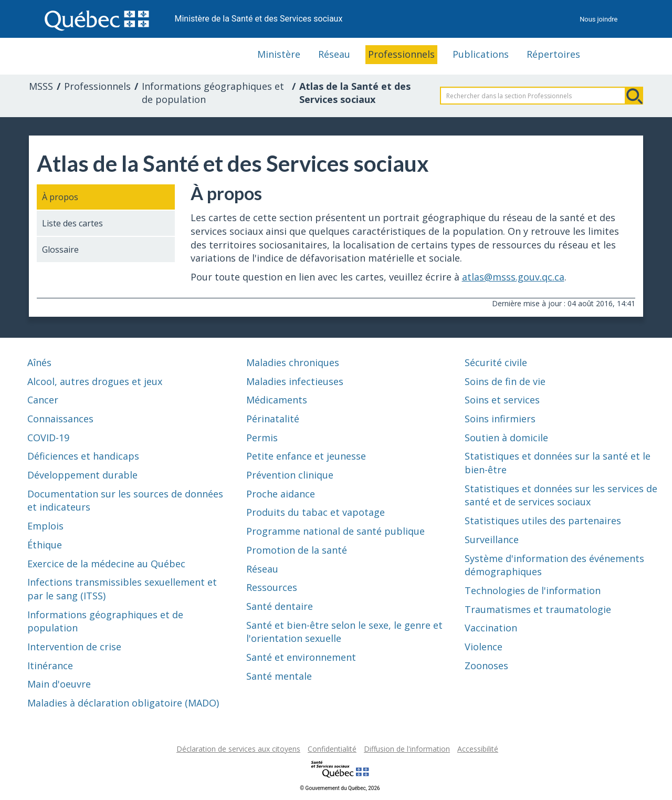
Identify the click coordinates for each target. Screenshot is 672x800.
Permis (262, 438)
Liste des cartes (72, 223)
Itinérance (50, 666)
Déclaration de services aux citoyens (238, 749)
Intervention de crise (74, 647)
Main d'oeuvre (59, 684)
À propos (60, 197)
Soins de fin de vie (505, 381)
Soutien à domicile (506, 438)
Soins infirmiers (500, 419)
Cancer (43, 400)
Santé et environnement (301, 657)
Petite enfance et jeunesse (306, 456)
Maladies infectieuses (295, 381)
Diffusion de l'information (407, 749)
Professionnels (401, 54)
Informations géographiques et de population (213, 93)
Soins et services (502, 400)
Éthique (45, 545)
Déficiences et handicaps (83, 456)
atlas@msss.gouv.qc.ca (513, 277)
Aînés (39, 362)
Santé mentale (279, 676)
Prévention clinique (290, 475)
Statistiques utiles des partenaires (543, 521)
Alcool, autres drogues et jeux (95, 381)
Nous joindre (598, 19)
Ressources (272, 587)
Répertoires (553, 54)
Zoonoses (486, 666)
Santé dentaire (280, 606)
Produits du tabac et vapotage (316, 512)
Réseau (334, 54)
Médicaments (277, 400)
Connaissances (60, 419)
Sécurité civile (496, 362)
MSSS (41, 86)
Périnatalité (273, 419)
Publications (481, 54)
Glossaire (60, 250)
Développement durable (82, 475)
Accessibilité (478, 749)
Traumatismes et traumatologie (538, 609)
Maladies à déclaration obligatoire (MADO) (123, 703)
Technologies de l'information (533, 590)
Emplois (45, 526)
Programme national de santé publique (335, 531)
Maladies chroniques (293, 362)
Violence (484, 647)
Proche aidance (281, 494)
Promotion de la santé (297, 550)
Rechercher (634, 96)
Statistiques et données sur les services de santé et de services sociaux (561, 495)
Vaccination (491, 628)
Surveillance (492, 539)
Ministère (279, 54)
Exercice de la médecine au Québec (106, 564)
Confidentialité (332, 749)
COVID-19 (48, 438)
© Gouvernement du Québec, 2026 (340, 788)
